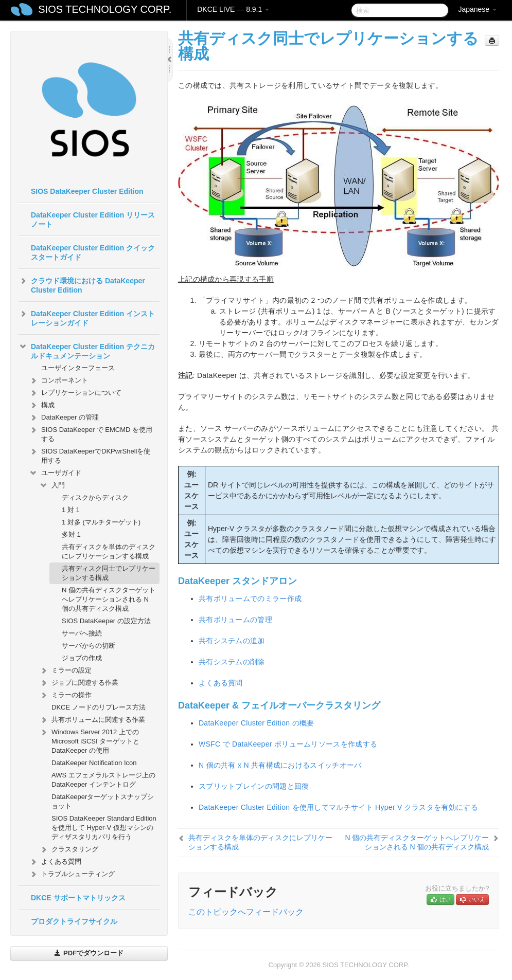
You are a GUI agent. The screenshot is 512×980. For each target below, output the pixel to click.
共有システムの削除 (232, 662)
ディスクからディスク (95, 497)
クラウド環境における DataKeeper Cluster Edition (82, 284)
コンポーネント (58, 380)
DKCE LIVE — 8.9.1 (233, 9)
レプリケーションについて (75, 393)
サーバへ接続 (82, 633)
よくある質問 (55, 862)
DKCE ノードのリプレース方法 (99, 707)
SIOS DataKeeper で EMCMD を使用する (91, 433)
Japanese (477, 9)
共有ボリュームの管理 (235, 620)
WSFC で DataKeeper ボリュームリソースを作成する (288, 744)
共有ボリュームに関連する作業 (92, 720)
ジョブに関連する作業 (79, 683)
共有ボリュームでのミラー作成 (250, 598)
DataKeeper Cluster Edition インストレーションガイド (87, 317)
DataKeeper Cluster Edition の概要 (257, 723)
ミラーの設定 (65, 670)
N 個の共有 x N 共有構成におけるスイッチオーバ (280, 765)
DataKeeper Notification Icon (94, 763)
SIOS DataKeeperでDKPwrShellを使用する (90, 455)
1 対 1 (71, 510)
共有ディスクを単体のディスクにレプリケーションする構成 (109, 551)
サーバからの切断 (89, 646)
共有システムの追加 (232, 641)
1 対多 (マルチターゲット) (101, 522)
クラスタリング (69, 849)
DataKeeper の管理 (64, 418)
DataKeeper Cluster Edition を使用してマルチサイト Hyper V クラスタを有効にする (338, 807)
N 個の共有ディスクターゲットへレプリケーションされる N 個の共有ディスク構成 (109, 599)
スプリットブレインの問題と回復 (254, 786)
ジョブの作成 (82, 658)
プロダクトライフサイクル (74, 921)
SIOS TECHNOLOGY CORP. (105, 9)
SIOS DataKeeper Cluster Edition (87, 191)
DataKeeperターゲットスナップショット (103, 801)
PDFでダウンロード (89, 953)
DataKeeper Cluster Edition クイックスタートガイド (93, 252)
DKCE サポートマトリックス (78, 898)
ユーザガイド (55, 473)
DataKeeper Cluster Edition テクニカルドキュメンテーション (87, 350)
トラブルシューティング (72, 874)
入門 (52, 485)
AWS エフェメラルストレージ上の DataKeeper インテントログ (103, 780)
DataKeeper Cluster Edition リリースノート (93, 220)
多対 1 (71, 534)
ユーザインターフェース (78, 368)
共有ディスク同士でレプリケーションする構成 (109, 573)
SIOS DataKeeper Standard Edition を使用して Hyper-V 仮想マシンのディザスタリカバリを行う (104, 828)
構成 (42, 405)
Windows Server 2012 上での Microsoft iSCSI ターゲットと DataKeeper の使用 (89, 740)
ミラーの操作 (65, 695)
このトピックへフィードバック (246, 912)
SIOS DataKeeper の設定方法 (106, 621)
